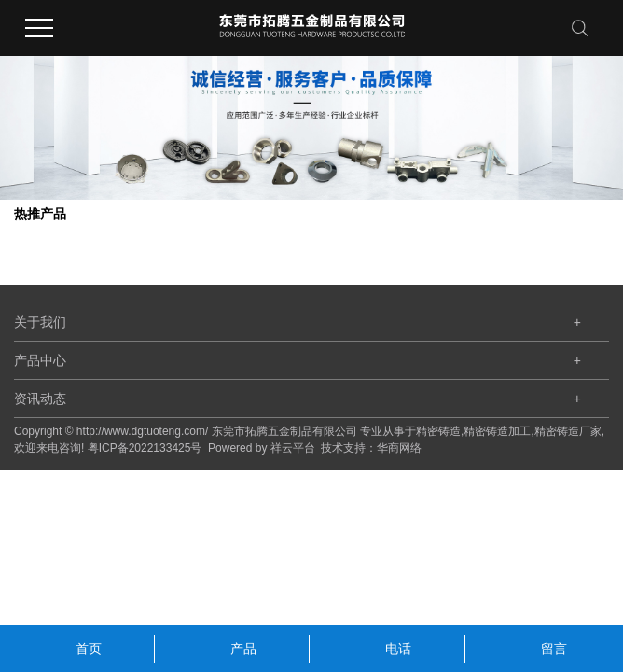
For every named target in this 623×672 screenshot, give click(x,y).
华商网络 (399, 448)
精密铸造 (438, 431)
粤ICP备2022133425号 (145, 448)
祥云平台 (293, 448)
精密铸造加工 (497, 431)
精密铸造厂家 (568, 431)
